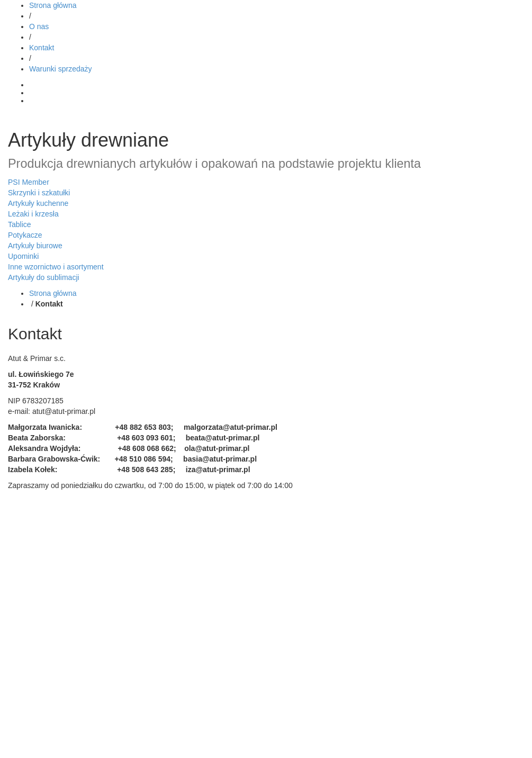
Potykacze (25, 235)
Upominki (23, 256)
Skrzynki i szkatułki (39, 193)
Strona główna (53, 5)
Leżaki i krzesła (33, 214)
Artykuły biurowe (35, 246)
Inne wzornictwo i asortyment (56, 267)
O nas (39, 26)
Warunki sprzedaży (61, 69)
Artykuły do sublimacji (44, 277)
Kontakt (42, 48)
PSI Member (29, 182)
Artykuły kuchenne (38, 203)
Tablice (20, 224)
